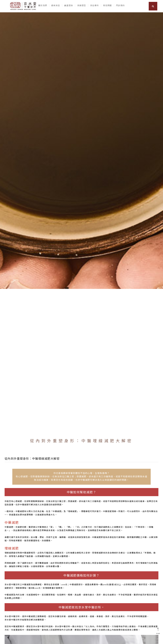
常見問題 (106, 6)
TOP (158, 631)
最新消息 (56, 6)
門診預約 (119, 6)
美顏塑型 (81, 6)
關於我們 (44, 6)
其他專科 (94, 6)
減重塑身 (69, 6)
